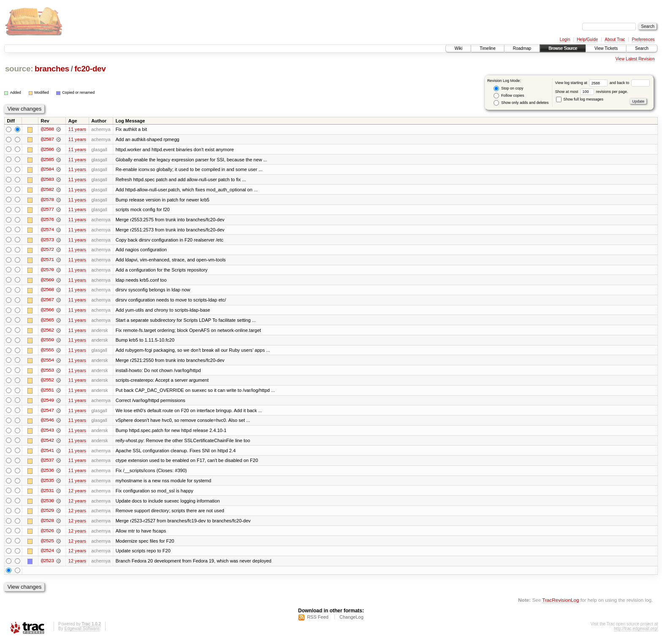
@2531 (47, 494)
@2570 (47, 271)
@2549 (47, 403)
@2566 (47, 312)
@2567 (47, 302)
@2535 (47, 484)
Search (642, 48)
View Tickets (606, 48)
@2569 (47, 281)
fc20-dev (90, 69)
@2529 (47, 514)
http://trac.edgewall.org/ (636, 633)
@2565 (47, 322)
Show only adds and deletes (521, 103)
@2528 (47, 524)
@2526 (47, 535)
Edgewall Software (82, 633)
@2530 (47, 504)
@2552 (47, 383)
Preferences (643, 39)
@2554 (47, 362)
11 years (77, 129)
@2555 (47, 352)
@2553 (47, 372)
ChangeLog (351, 621)
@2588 (47, 129)
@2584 (47, 170)
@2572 (47, 251)
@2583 (47, 180)
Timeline (487, 48)
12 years (77, 494)
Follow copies (509, 96)
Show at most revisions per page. (592, 92)
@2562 (47, 332)
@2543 (47, 433)
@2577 (47, 210)
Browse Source (563, 48)
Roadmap (522, 48)
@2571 (47, 261)
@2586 (47, 149)
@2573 (47, 241)
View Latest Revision (635, 59)
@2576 (47, 220)
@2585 (47, 160)
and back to (630, 83)
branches (52, 69)
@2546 (47, 423)
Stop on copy (508, 88)
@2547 (47, 413)
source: (19, 69)
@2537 (47, 464)
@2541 (47, 454)
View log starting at (582, 83)
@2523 (47, 565)
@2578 (47, 200)
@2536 (47, 474)
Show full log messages (580, 99)
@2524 (47, 555)
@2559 (47, 342)
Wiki (458, 48)
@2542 (47, 443)
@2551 (47, 393)
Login (565, 39)
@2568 (47, 291)
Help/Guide (587, 39)
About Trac (615, 39)
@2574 (47, 231)
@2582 (47, 190)
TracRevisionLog (560, 604)
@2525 (47, 545)
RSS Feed (318, 621)
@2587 (47, 139)
